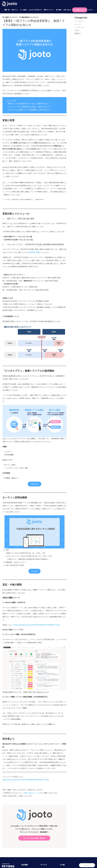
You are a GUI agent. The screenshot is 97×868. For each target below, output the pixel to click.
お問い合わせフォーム (31, 793)
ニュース (78, 24)
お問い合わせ (67, 10)
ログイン (91, 10)
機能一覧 (7, 10)
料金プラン (15, 10)
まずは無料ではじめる (80, 10)
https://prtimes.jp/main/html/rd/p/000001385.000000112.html (26, 780)
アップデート (79, 21)
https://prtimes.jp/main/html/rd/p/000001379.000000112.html (37, 625)
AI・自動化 (23, 10)
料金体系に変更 (34, 252)
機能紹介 (78, 33)
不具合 (77, 30)
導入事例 (59, 10)
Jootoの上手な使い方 (35, 10)
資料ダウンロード (49, 10)
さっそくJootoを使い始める (34, 838)
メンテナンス (79, 27)
